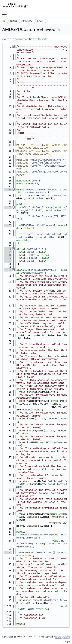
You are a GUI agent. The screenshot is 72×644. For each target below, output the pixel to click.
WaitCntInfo (35, 249)
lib (4, 21)
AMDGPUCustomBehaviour (41, 270)
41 (8, 252)
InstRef (62, 484)
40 (8, 249)
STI (39, 210)
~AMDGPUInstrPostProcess (37, 225)
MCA (40, 21)
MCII (25, 213)
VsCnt (31, 261)
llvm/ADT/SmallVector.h (48, 163)
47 (8, 270)
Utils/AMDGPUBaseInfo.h (48, 160)
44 (8, 261)
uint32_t (42, 419)
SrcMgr (42, 544)
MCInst (40, 198)
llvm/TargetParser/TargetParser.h (42, 173)
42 (8, 255)
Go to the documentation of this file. (25, 39)
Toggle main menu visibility (5, 13)
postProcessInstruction (43, 234)
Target (13, 21)
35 (8, 225)
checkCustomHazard (46, 600)
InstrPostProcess (34, 192)
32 (8, 207)
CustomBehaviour (32, 273)
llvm (34, 181)
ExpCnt (31, 255)
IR (19, 487)
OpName (27, 410)
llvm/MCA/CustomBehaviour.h (41, 167)
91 (8, 553)
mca (34, 183)
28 (8, 190)
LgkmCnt (32, 258)
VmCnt (31, 252)
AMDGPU (27, 21)
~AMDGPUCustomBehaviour (36, 553)
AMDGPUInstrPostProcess (42, 190)
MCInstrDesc (55, 442)
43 (8, 258)
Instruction (58, 195)
